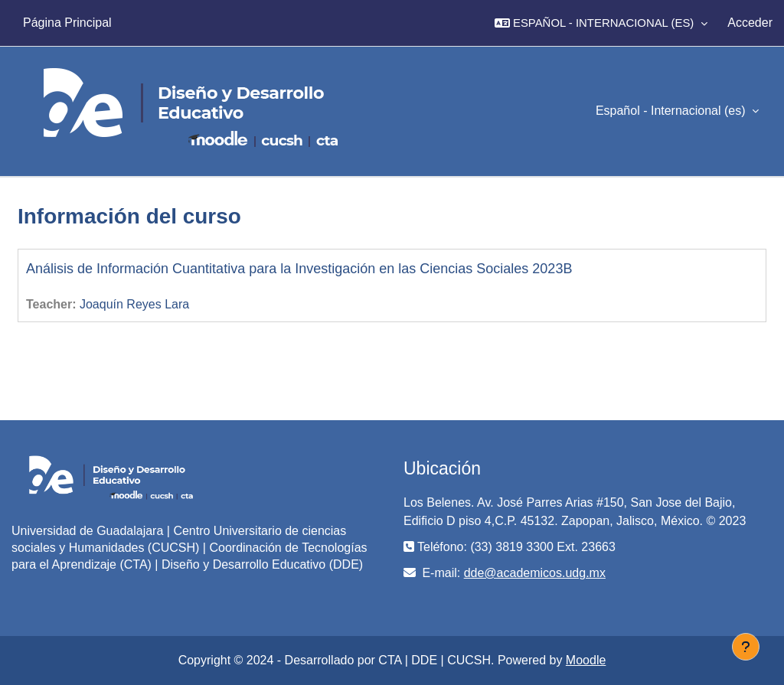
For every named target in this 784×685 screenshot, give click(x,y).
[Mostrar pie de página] (746, 647)
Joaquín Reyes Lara (134, 304)
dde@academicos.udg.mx (535, 573)
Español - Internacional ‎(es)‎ (672, 111)
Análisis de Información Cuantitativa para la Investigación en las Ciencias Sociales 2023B (299, 269)
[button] (601, 23)
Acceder (750, 23)
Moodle (586, 660)
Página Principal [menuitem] (67, 23)
